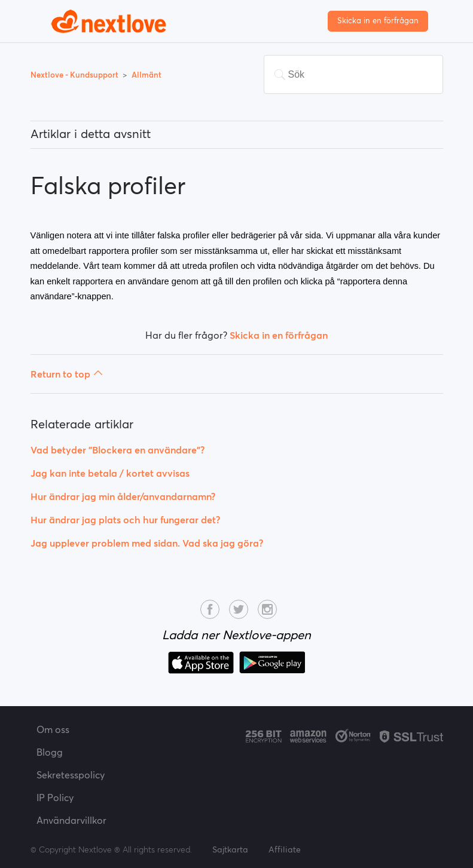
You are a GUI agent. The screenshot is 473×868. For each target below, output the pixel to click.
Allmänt (147, 75)
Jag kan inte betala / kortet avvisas (110, 473)
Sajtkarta (230, 849)
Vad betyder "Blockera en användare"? (118, 450)
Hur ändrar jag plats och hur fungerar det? (125, 520)
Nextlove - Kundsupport (75, 75)
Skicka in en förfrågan (378, 21)
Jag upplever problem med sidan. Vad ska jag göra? (147, 543)
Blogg (50, 752)
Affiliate (285, 849)
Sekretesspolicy (71, 775)
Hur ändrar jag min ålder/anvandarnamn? (123, 496)
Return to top (67, 374)
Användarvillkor (71, 820)
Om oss (53, 729)
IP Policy (55, 798)
